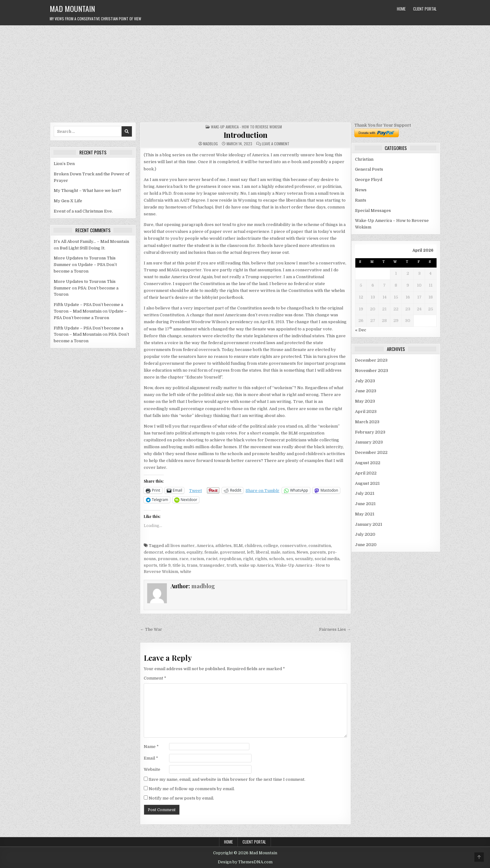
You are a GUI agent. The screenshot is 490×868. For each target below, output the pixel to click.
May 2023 (365, 401)
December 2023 (371, 360)
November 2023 (372, 371)
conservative (293, 546)
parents (318, 552)
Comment (155, 678)
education (175, 552)
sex (290, 559)
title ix (179, 565)
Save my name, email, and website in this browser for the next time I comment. (227, 779)
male (275, 552)
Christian (364, 159)
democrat (153, 552)
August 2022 (368, 463)
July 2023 (365, 381)
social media (327, 559)
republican (230, 559)
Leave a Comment (276, 144)
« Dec (361, 330)
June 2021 (365, 504)
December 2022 (371, 452)
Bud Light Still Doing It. (82, 248)
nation (288, 552)
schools (277, 559)
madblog (210, 144)
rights (261, 559)
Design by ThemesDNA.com (245, 862)
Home (401, 9)
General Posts (369, 169)
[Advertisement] (245, 72)
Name (151, 747)
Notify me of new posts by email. (181, 798)
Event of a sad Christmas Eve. (83, 211)
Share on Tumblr (262, 491)
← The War (151, 629)
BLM (238, 546)
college (271, 546)
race (184, 559)
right (248, 559)
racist (212, 559)
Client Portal (425, 9)
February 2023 (370, 432)
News (302, 552)
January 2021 (369, 524)
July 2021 (365, 493)
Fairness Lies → (335, 629)
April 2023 (366, 411)
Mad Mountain (72, 8)
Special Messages (373, 211)
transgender (212, 565)
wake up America (256, 565)
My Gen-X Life (68, 201)
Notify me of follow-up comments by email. (192, 789)
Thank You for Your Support (383, 125)
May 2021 (365, 514)
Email (151, 758)
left (250, 552)
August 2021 (367, 483)
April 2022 (366, 473)
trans (192, 565)
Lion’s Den (64, 164)
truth (232, 565)
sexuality (304, 559)
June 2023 (366, 391)
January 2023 (369, 442)
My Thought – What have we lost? (87, 191)
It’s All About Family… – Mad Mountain (91, 241)
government (232, 552)
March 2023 (367, 422)
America (205, 546)
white (186, 572)
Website (152, 769)
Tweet (195, 491)
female (211, 552)
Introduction (245, 135)
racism (197, 559)
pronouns (168, 559)
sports (150, 565)
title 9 (165, 565)
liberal (262, 552)
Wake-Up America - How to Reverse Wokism (246, 127)
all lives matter (180, 546)
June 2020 (366, 545)
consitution (320, 546)
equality (195, 552)
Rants (361, 200)
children (253, 546)
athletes (223, 546)
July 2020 (365, 534)
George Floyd (369, 180)
